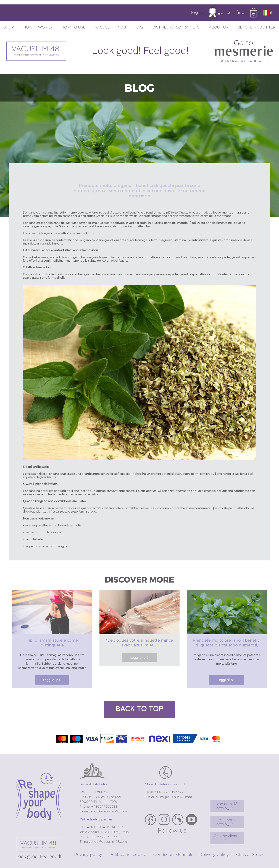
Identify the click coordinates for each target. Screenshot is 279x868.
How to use (73, 27)
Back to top (139, 709)
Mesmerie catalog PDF (227, 822)
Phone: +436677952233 (98, 807)
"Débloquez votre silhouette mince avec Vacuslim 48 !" (139, 643)
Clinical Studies (251, 855)
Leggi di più (52, 680)
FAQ (139, 27)
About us (218, 27)
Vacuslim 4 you (110, 27)
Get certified (227, 13)
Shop (9, 27)
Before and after (256, 27)
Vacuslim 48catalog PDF (227, 806)
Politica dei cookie (128, 855)
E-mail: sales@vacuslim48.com (168, 797)
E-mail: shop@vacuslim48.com (103, 812)
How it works (38, 27)
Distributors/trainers (176, 27)
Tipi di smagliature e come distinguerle (52, 643)
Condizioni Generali (173, 855)
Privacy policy (88, 855)
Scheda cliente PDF (227, 838)
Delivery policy (214, 855)
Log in (197, 13)
